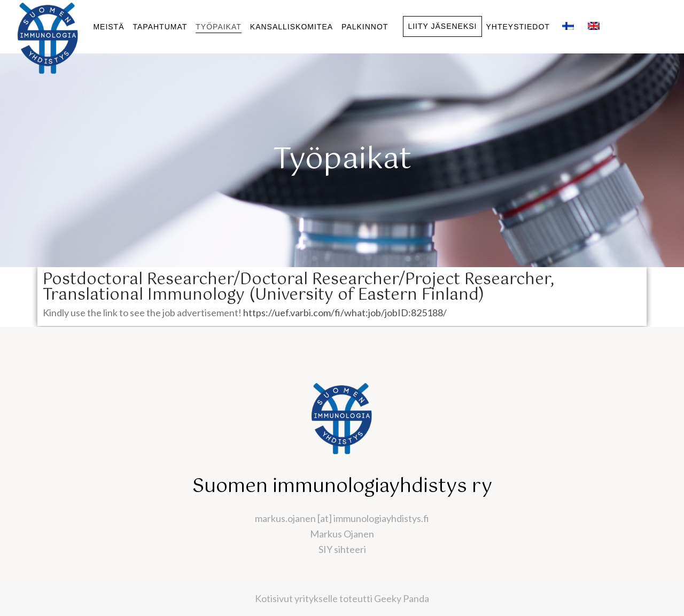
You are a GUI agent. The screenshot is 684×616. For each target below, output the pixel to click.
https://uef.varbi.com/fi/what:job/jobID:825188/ (345, 313)
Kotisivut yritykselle (296, 598)
